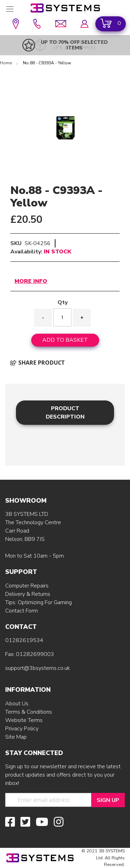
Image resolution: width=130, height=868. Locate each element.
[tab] (65, 412)
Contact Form (21, 611)
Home (6, 63)
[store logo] (65, 8)
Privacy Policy (22, 729)
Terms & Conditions (29, 712)
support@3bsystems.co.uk (38, 668)
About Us (17, 704)
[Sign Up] (108, 800)
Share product (37, 363)
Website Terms (24, 720)
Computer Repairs (27, 586)
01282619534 (24, 640)
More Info (31, 281)
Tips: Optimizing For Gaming (38, 602)
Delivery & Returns (28, 594)
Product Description (65, 413)
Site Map (16, 737)
